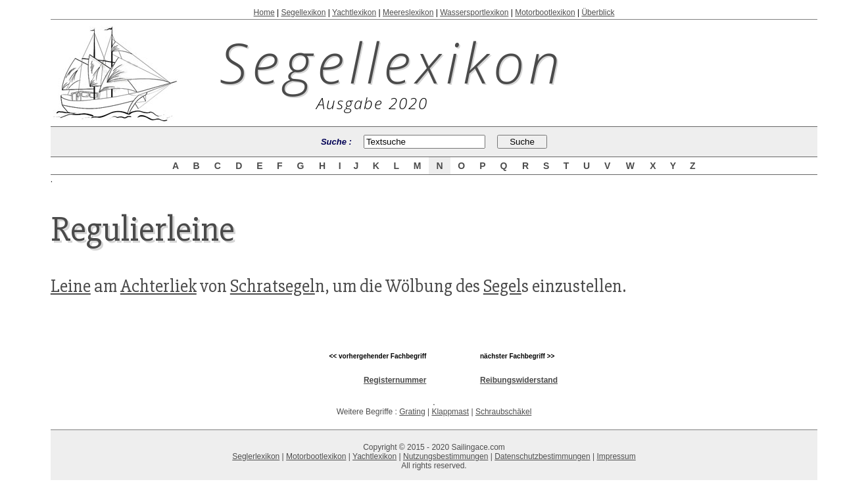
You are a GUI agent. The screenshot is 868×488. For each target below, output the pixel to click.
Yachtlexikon (354, 12)
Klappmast (450, 412)
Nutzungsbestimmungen (446, 456)
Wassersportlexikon (474, 12)
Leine (71, 286)
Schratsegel (273, 286)
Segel (502, 286)
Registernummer (395, 380)
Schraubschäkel (503, 412)
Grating (412, 412)
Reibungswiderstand (519, 380)
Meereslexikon (408, 12)
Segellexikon (303, 12)
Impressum (616, 456)
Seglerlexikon (256, 456)
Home (264, 12)
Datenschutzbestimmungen (542, 456)
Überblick (598, 12)
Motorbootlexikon (545, 12)
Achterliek (158, 286)
